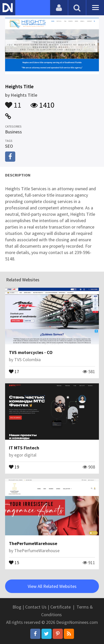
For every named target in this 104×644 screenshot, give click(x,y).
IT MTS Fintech (24, 448)
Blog (17, 607)
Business (13, 132)
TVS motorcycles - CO (31, 352)
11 (13, 103)
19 (14, 466)
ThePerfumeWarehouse (33, 543)
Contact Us (36, 607)
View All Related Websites (52, 586)
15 (14, 562)
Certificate (61, 607)
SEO (9, 146)
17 (14, 371)
